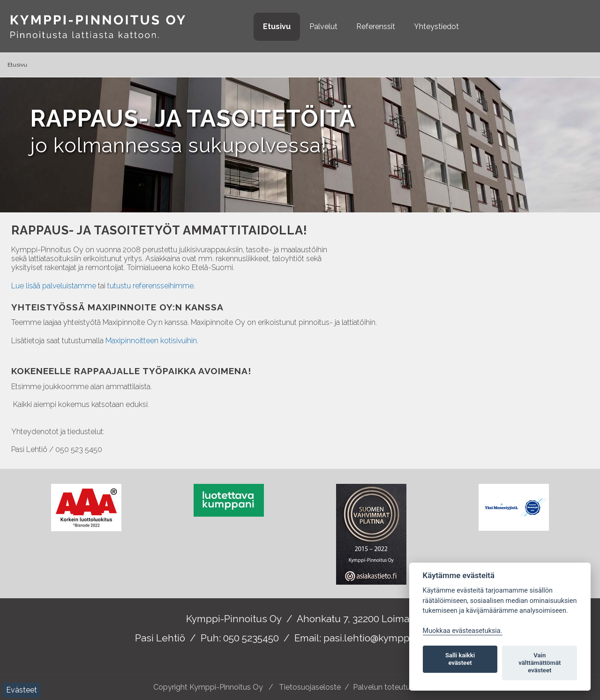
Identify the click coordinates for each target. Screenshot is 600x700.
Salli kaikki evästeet (460, 659)
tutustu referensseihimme (150, 286)
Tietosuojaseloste (310, 687)
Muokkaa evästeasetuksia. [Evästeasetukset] (463, 631)
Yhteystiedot (436, 26)
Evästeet (22, 690)
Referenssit (376, 26)
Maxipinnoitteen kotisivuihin (151, 341)
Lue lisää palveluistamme (54, 286)
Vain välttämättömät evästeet (540, 663)
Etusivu (277, 26)
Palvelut (323, 26)
